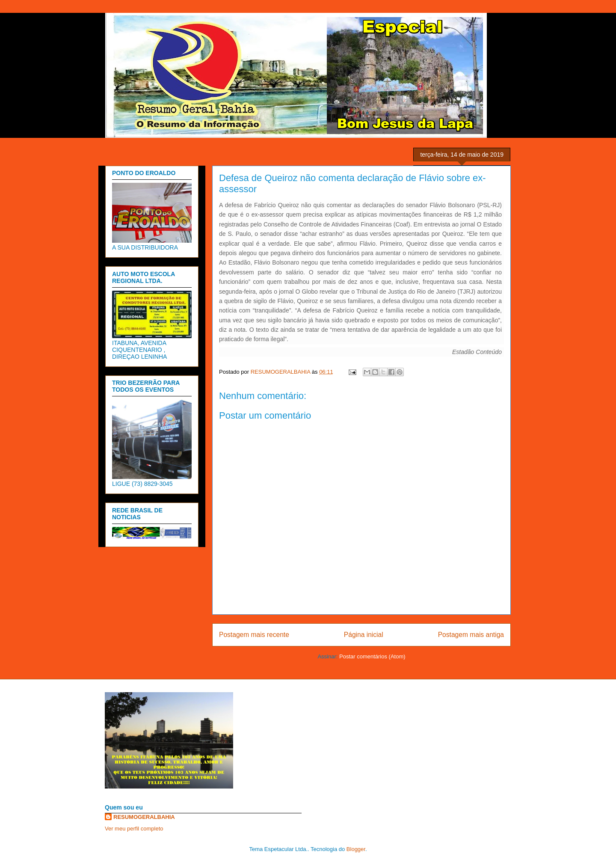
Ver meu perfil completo (134, 829)
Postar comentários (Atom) (372, 656)
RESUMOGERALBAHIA (144, 817)
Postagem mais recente (254, 635)
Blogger (356, 849)
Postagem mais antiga (471, 635)
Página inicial (364, 635)
